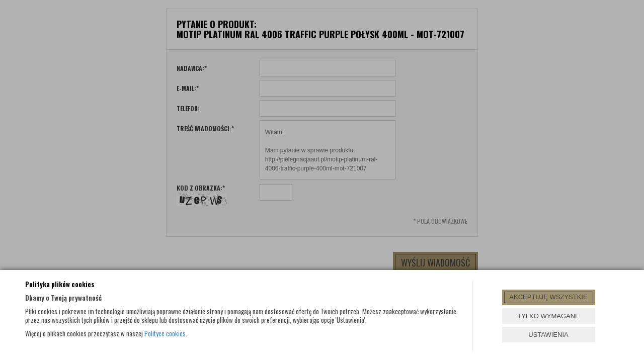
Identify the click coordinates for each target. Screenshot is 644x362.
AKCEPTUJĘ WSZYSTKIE (548, 297)
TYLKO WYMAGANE (548, 316)
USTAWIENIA (548, 335)
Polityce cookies (165, 333)
